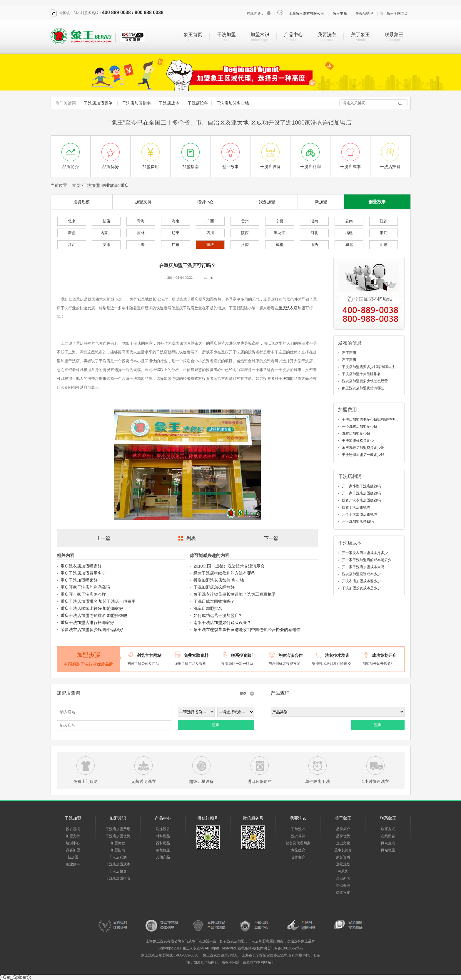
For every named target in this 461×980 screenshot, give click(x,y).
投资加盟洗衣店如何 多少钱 (219, 580)
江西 (72, 245)
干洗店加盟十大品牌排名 (361, 374)
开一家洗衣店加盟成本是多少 (365, 553)
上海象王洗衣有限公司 (306, 14)
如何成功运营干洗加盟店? (217, 615)
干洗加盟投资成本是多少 (361, 588)
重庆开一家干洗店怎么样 (83, 594)
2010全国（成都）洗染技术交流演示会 (229, 566)
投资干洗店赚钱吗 (356, 507)
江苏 (384, 221)
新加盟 (321, 202)
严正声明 (349, 353)
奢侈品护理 (364, 14)
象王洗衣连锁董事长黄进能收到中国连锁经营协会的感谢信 (247, 630)
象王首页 (193, 35)
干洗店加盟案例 (98, 103)
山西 (314, 245)
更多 (243, 693)
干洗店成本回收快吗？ (214, 601)
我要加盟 (267, 202)
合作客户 (298, 857)
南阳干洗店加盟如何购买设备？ (222, 622)
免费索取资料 (196, 655)
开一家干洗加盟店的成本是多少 (367, 560)
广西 (210, 221)
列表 (191, 538)
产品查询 (280, 693)
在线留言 (388, 836)
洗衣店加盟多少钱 (356, 434)
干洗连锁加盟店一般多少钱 (363, 455)
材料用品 (163, 836)
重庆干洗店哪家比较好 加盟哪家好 (92, 608)
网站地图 (388, 850)
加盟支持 (143, 202)
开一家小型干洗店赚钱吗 (361, 486)
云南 (349, 221)
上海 (141, 245)
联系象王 (394, 35)
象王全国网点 (397, 14)
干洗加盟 (226, 35)
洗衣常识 (298, 836)
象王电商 (340, 14)
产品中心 (293, 35)
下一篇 (271, 538)
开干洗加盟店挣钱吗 (358, 521)
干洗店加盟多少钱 (233, 103)
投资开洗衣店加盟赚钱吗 (361, 500)
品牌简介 (343, 829)
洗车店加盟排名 (208, 608)
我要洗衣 (327, 35)
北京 (72, 221)
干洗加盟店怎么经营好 (214, 587)
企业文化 (343, 843)
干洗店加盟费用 (118, 829)
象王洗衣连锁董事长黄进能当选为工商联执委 (235, 594)
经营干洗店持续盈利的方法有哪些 (224, 573)
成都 (280, 245)
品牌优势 (343, 836)
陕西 (245, 233)
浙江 (384, 233)
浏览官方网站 (149, 655)
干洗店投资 (118, 871)
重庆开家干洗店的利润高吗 (85, 587)
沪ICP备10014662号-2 (286, 948)
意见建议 (298, 850)
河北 (314, 233)
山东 (384, 245)
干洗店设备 (198, 103)
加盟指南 (118, 850)
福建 (349, 233)
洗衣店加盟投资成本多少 (361, 574)
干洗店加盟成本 (118, 864)
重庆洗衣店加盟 (292, 308)
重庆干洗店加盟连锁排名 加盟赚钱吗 (94, 615)
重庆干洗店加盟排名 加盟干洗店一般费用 (98, 601)
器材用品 (163, 843)
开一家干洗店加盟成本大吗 (363, 567)
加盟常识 (260, 35)
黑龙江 (279, 233)
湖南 (314, 221)
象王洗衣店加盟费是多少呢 (363, 448)
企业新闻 (343, 878)
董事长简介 (343, 850)
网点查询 (388, 843)
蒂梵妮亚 (163, 850)
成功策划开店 (384, 655)
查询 (216, 725)
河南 (245, 245)
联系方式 (388, 829)
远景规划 (343, 864)
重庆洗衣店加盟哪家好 (81, 566)
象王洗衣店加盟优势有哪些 (363, 388)
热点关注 (343, 885)
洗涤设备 (163, 829)
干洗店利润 (118, 857)
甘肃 (106, 221)
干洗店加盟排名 (118, 878)
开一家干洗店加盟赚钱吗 (361, 493)
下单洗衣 (298, 829)
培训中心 (205, 202)
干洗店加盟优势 (118, 836)
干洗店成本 (169, 103)
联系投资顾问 (243, 655)
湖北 (349, 245)
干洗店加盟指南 (136, 103)
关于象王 (360, 35)
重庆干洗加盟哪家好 (79, 580)
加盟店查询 (69, 693)
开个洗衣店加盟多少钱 (360, 427)
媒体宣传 (343, 892)
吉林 (141, 233)
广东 (176, 245)
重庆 (125, 185)
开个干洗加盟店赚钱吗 (360, 514)
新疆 (72, 233)
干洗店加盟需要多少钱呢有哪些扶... (370, 367)
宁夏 (280, 221)
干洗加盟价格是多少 (358, 441)
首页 (76, 185)
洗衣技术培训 (337, 655)
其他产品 (163, 857)
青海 (141, 221)
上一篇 (103, 538)
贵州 (245, 221)
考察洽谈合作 (290, 655)
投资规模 (81, 202)
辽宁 (176, 233)
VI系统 (343, 871)
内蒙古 (106, 233)
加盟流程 (118, 843)
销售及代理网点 (298, 843)
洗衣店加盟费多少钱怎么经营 (365, 381)
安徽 (106, 245)
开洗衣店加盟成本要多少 (361, 581)
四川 (210, 233)
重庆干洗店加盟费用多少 (83, 573)
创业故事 (110, 185)
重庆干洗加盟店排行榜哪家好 (87, 622)
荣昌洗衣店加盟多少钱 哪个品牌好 (92, 630)
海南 (176, 221)
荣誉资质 (343, 857)
